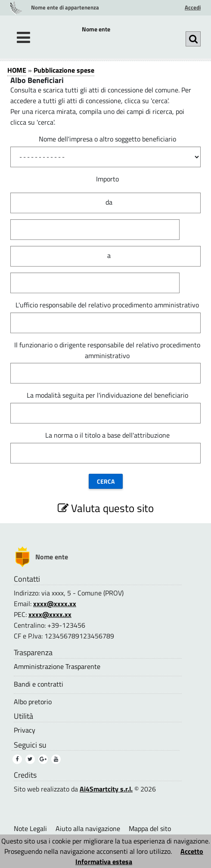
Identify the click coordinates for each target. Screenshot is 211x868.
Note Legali (30, 828)
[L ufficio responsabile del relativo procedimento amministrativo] (105, 323)
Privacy (25, 730)
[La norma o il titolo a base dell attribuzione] (105, 453)
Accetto (192, 851)
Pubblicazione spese (64, 70)
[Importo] (95, 230)
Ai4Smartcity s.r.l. (106, 789)
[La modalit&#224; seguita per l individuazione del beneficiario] (105, 413)
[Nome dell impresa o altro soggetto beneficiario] (105, 157)
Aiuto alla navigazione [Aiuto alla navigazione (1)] (88, 828)
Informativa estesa (104, 862)
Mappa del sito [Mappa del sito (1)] (150, 828)
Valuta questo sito (106, 508)
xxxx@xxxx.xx (55, 604)
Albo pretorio (33, 702)
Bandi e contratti (39, 684)
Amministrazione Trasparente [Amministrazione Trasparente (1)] (57, 667)
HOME (17, 70)
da (109, 202)
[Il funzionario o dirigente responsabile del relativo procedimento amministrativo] (105, 373)
